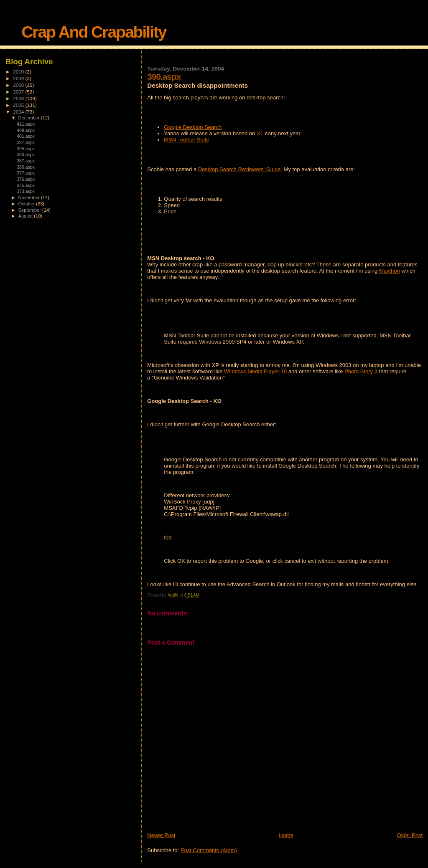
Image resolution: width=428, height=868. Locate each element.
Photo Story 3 (361, 371)
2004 (19, 112)
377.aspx (26, 173)
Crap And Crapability (94, 32)
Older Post (410, 835)
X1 (260, 133)
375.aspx (26, 185)
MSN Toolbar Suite (186, 140)
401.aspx (26, 136)
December (30, 118)
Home (286, 835)
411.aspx (26, 124)
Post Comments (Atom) (209, 850)
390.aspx (26, 154)
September (31, 210)
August (26, 216)
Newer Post (161, 835)
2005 (19, 105)
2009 (19, 78)
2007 (19, 92)
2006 (19, 98)
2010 (19, 72)
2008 (19, 85)
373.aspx (26, 191)
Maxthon (390, 271)
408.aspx (26, 130)
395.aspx (26, 149)
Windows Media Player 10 (255, 371)
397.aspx (26, 142)
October (27, 204)
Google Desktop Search (193, 127)
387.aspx (26, 161)
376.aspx (26, 179)
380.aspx (26, 167)
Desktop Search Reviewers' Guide (239, 169)
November (30, 197)
